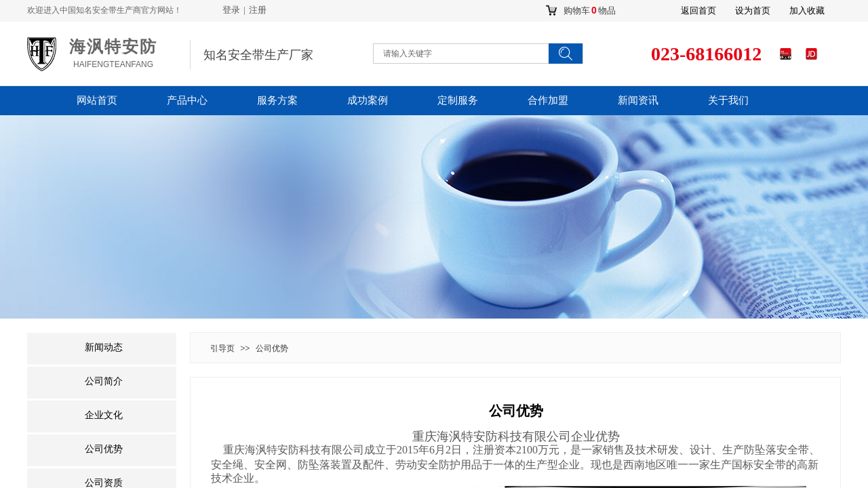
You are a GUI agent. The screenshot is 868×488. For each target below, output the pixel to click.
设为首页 (753, 11)
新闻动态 (104, 347)
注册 (258, 10)
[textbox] (448, 54)
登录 (231, 10)
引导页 (222, 348)
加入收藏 (807, 11)
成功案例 (368, 100)
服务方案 (277, 100)
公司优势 (272, 348)
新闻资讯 (638, 100)
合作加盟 (548, 100)
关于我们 (728, 100)
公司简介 (104, 381)
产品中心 (187, 100)
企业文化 (104, 415)
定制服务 (458, 100)
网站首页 (97, 100)
